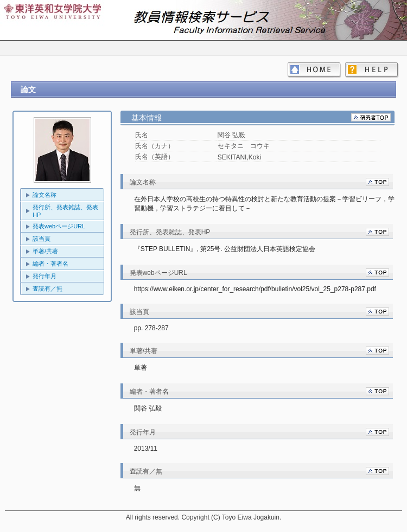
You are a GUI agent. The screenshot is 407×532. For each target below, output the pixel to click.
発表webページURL (59, 226)
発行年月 (44, 276)
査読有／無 (47, 289)
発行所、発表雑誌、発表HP (65, 211)
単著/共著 (45, 251)
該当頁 (42, 239)
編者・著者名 (50, 264)
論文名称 (44, 195)
